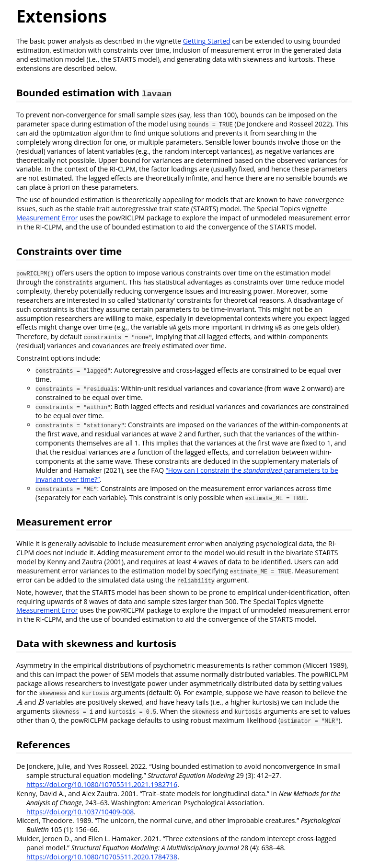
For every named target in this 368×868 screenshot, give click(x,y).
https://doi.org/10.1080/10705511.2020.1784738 (102, 857)
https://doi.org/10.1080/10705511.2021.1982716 (102, 784)
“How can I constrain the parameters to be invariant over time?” (187, 475)
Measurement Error (47, 218)
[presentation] (19, 702)
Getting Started (207, 41)
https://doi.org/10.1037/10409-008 (80, 812)
